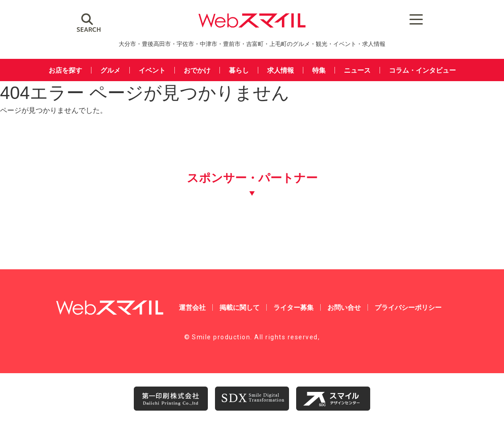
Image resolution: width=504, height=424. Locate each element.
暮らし (239, 70)
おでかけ (197, 70)
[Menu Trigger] (416, 19)
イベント (152, 70)
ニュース (357, 70)
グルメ (110, 70)
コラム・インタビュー (422, 70)
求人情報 (281, 70)
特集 (319, 70)
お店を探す (65, 70)
